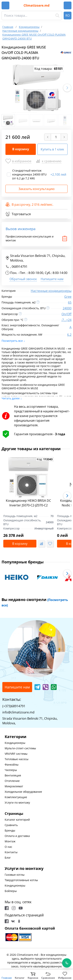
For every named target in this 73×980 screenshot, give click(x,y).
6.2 (69, 335)
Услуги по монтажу (17, 803)
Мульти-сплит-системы (20, 748)
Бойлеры (11, 891)
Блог (8, 858)
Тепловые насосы (17, 759)
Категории (15, 737)
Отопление (12, 781)
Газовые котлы (15, 875)
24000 (67, 308)
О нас (8, 847)
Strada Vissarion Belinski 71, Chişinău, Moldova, (35, 258)
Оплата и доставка (17, 836)
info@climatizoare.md (18, 712)
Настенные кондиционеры (51, 291)
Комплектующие (16, 797)
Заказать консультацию (36, 189)
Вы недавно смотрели (35, 602)
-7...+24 (66, 320)
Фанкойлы (12, 765)
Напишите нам (52, 279)
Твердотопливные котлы (21, 880)
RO (68, 16)
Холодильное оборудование (23, 792)
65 (70, 302)
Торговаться (18, 214)
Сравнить (11, 825)
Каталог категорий (17, 820)
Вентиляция (13, 775)
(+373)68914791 (14, 706)
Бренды (10, 830)
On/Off (66, 314)
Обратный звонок (23, 279)
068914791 (20, 267)
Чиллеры (11, 770)
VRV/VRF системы (16, 754)
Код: (45, 459)
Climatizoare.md (36, 5)
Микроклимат (14, 786)
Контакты (11, 852)
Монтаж (10, 841)
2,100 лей (58, 174)
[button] (67, 88)
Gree (68, 297)
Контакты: (12, 699)
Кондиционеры (15, 743)
